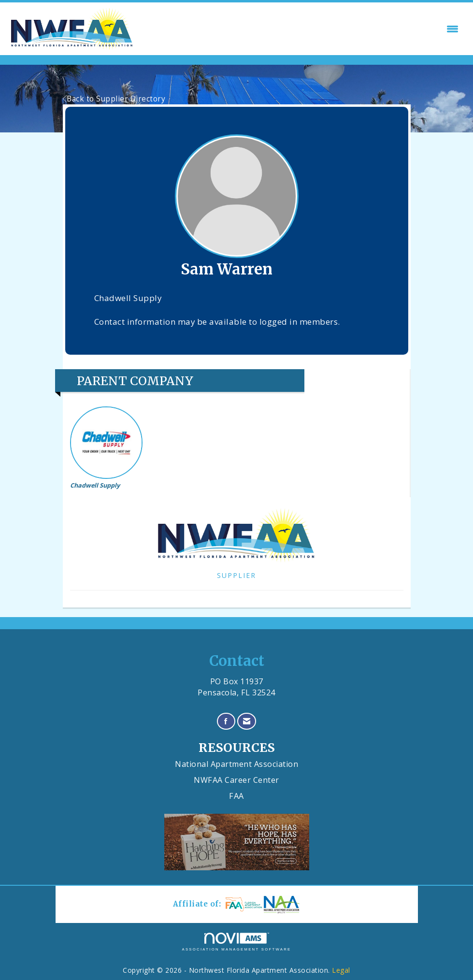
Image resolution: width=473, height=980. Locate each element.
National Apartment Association (236, 764)
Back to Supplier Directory (114, 99)
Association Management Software (236, 942)
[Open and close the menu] (300, 29)
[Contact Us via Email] (247, 721)
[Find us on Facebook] (226, 721)
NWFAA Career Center (236, 780)
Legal (341, 970)
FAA (236, 796)
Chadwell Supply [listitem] (106, 448)
